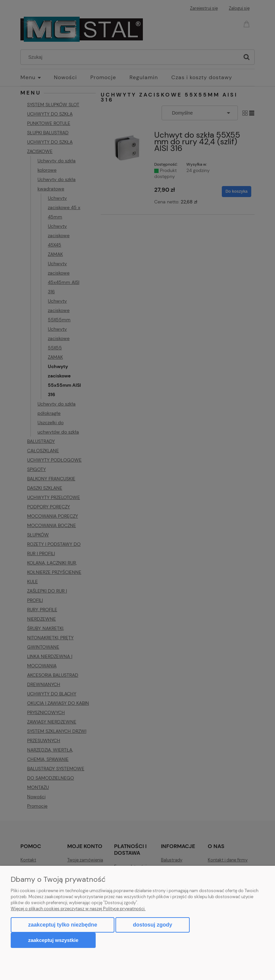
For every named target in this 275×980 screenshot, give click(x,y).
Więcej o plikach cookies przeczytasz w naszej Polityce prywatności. (78, 909)
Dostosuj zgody (152, 925)
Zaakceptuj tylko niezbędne (63, 925)
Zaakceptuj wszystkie (53, 940)
